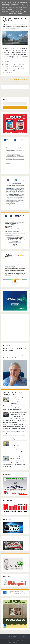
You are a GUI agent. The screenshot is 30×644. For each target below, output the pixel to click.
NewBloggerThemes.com (15, 642)
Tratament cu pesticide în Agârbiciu (14, 19)
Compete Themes (13, 641)
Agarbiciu (8, 65)
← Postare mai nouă (7, 79)
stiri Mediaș (15, 69)
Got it (20, 14)
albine (15, 65)
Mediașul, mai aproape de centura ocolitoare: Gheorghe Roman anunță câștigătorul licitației (18, 444)
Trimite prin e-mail (9, 72)
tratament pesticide (12, 70)
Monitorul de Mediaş (21, 637)
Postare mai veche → (23, 79)
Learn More (13, 14)
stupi (23, 69)
